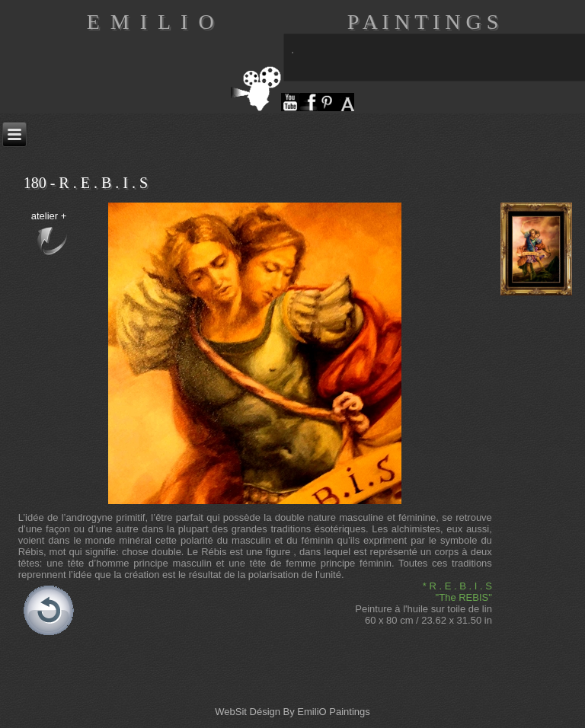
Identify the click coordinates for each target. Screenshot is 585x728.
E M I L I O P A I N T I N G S (293, 22)
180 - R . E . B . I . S (86, 183)
